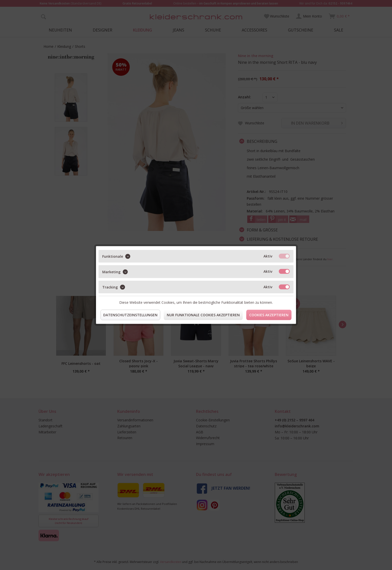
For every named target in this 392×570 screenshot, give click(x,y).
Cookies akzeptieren (269, 315)
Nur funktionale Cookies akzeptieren (203, 315)
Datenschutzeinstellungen (130, 315)
